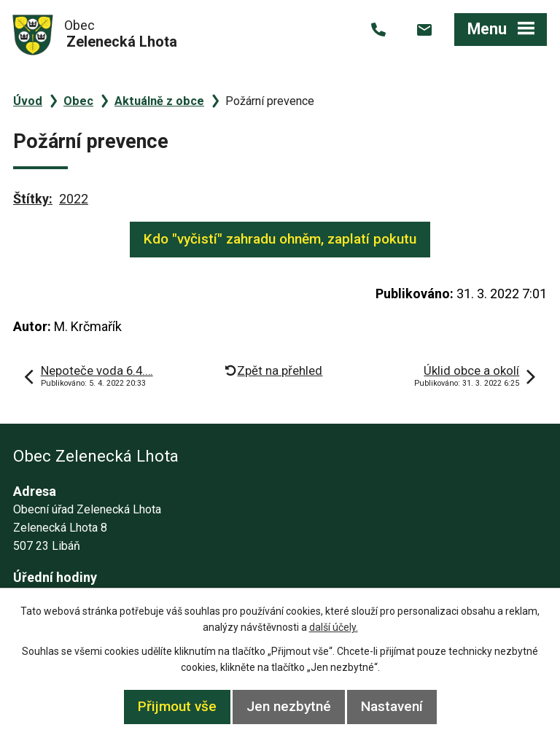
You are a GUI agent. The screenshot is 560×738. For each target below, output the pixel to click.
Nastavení (392, 706)
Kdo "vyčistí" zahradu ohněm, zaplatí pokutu (280, 239)
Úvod (28, 101)
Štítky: (33, 199)
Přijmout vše (177, 706)
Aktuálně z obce (159, 101)
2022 (74, 199)
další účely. (334, 627)
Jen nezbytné (289, 706)
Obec (78, 101)
